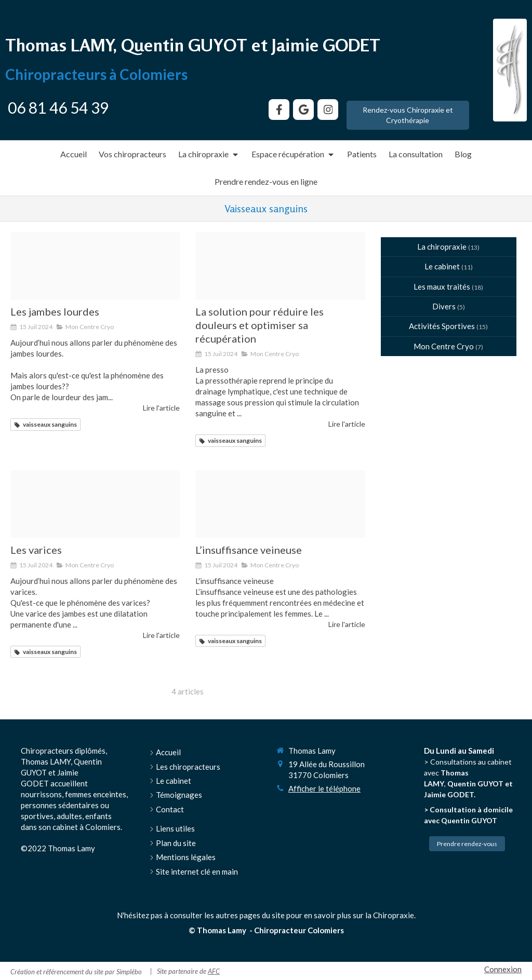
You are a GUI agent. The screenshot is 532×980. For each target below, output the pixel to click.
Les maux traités (442, 287)
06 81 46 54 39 (58, 107)
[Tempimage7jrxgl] (280, 266)
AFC (214, 971)
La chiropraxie (442, 247)
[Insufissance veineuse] (280, 504)
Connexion (503, 969)
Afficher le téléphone (324, 788)
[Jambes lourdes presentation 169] (95, 266)
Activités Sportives (442, 326)
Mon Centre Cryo (444, 346)
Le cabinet (442, 266)
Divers (444, 306)
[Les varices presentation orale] (95, 504)
